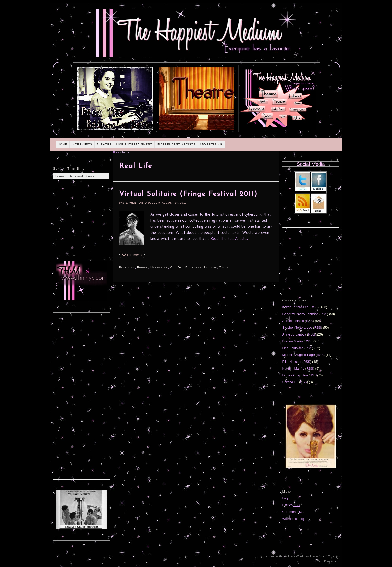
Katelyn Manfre (293, 368)
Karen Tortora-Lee (296, 307)
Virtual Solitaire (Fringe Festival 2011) (188, 194)
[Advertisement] (81, 219)
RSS (314, 307)
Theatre (104, 145)
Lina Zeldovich (293, 348)
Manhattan (159, 267)
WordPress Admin (328, 561)
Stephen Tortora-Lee (140, 203)
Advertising (211, 145)
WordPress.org (293, 519)
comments (132, 255)
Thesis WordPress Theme (303, 556)
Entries (291, 505)
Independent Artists (176, 145)
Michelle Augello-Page (299, 355)
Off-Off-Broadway (186, 267)
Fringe (143, 267)
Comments (294, 512)
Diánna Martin (293, 341)
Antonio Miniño (293, 321)
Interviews (82, 145)
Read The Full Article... (230, 238)
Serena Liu (290, 382)
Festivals (127, 267)
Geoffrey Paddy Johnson (300, 314)
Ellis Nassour (292, 362)
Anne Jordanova (294, 334)
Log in (287, 498)
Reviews (210, 267)
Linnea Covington (295, 375)
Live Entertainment (134, 145)
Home (63, 145)
